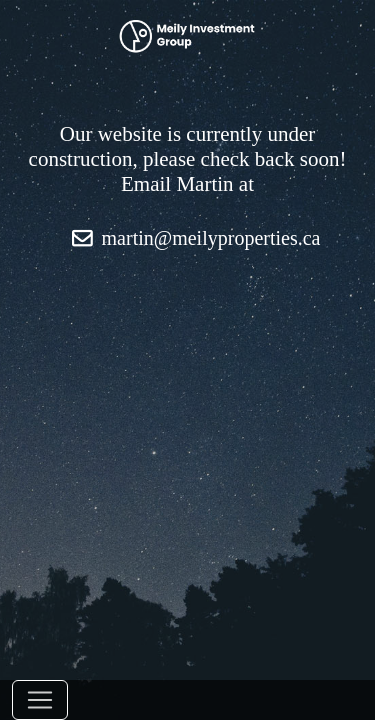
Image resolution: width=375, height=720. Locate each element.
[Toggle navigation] (40, 700)
